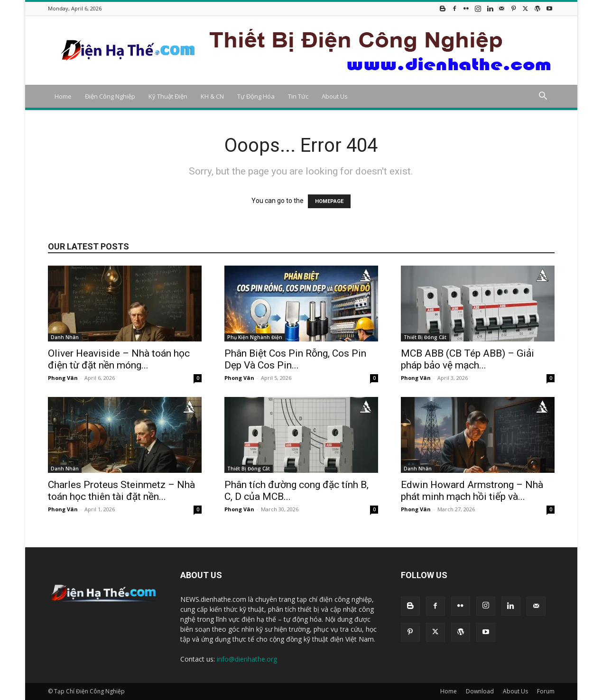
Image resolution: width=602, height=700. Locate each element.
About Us (335, 96)
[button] (543, 97)
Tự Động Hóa (256, 96)
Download (480, 691)
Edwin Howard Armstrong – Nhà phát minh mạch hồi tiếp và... (472, 491)
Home (63, 96)
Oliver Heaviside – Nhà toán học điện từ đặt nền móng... (119, 359)
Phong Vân (63, 378)
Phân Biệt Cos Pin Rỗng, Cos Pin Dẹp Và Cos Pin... (295, 359)
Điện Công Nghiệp (110, 96)
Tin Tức (298, 96)
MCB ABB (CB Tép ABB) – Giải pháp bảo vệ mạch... (468, 359)
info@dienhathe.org (247, 659)
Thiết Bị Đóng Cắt (425, 337)
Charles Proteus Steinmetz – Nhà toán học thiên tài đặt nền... (121, 491)
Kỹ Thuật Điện (168, 96)
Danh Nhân (65, 337)
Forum (546, 691)
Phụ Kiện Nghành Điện (255, 337)
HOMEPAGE (329, 201)
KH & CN (212, 96)
